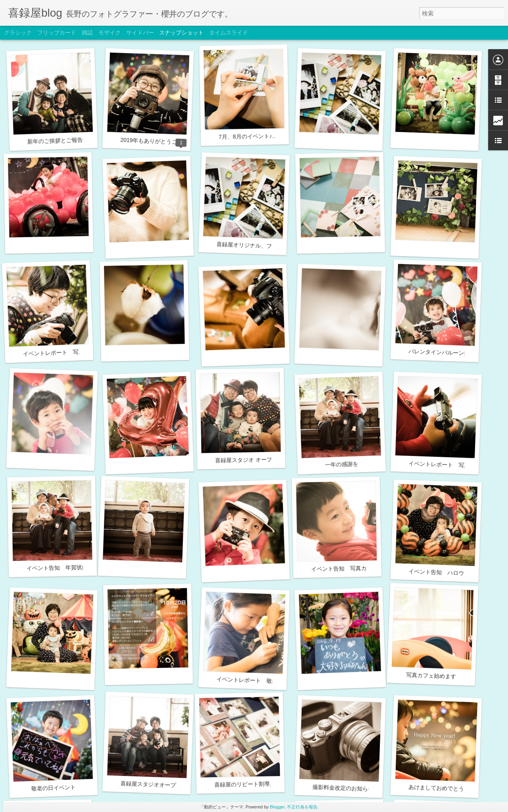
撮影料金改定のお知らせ (343, 788)
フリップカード (57, 33)
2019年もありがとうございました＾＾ (168, 142)
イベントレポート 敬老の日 (252, 680)
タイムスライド (229, 33)
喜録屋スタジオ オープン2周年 (254, 460)
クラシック (18, 33)
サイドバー (140, 33)
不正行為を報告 (302, 807)
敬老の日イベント (53, 788)
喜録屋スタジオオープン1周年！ (161, 785)
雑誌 (87, 33)
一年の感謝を (342, 464)
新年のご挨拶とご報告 (55, 141)
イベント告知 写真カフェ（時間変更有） (364, 568)
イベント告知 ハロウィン (442, 573)
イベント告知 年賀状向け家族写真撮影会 (79, 567)
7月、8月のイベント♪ (245, 136)
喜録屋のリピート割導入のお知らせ (259, 784)
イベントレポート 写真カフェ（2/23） (73, 352)
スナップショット (181, 33)
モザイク (110, 33)
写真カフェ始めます (431, 676)
